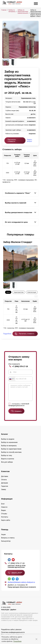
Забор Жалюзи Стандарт (18, 242)
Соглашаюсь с (19, 408)
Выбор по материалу (12, 11)
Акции (3, 537)
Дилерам (5, 486)
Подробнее (17, 641)
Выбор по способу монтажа (11, 455)
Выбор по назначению (9, 445)
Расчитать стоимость (27, 334)
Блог (3, 507)
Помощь (5, 533)
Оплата (4, 483)
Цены (8, 292)
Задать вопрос (29, 140)
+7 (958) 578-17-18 (20, 366)
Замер (4, 492)
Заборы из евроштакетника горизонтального (23, 12)
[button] (4, 235)
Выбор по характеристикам (11, 452)
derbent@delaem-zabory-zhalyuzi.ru (21, 585)
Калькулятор (6, 544)
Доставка (5, 479)
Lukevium (18, 633)
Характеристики (19, 292)
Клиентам (5, 474)
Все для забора (7, 465)
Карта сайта (6, 523)
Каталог (5, 437)
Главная (4, 10)
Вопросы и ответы (8, 541)
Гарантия (5, 489)
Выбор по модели (8, 442)
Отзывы (4, 517)
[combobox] (12, 379)
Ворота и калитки (8, 462)
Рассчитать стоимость (12, 140)
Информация (7, 502)
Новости (4, 510)
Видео (4, 513)
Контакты (5, 520)
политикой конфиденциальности (19, 408)
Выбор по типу (7, 458)
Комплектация (32, 292)
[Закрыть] (36, 639)
